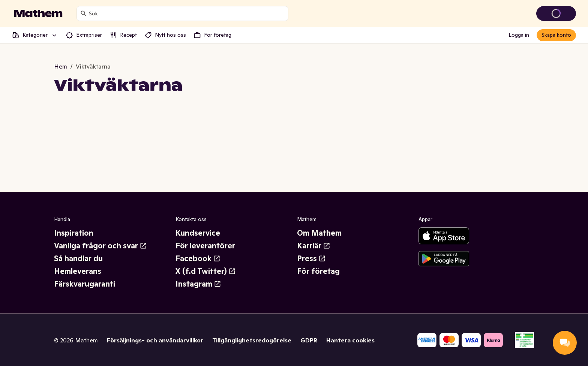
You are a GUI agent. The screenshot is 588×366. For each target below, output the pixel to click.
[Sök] (84, 13)
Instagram (198, 284)
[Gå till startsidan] (38, 13)
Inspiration (74, 233)
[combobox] (187, 13)
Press (311, 258)
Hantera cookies (350, 340)
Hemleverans (78, 271)
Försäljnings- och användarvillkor (155, 340)
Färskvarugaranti (85, 284)
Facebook (198, 258)
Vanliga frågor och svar (100, 246)
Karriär (314, 246)
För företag (318, 271)
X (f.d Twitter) (206, 271)
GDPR (309, 340)
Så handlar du (78, 258)
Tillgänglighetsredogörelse (252, 340)
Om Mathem (319, 233)
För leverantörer (205, 246)
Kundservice (198, 233)
